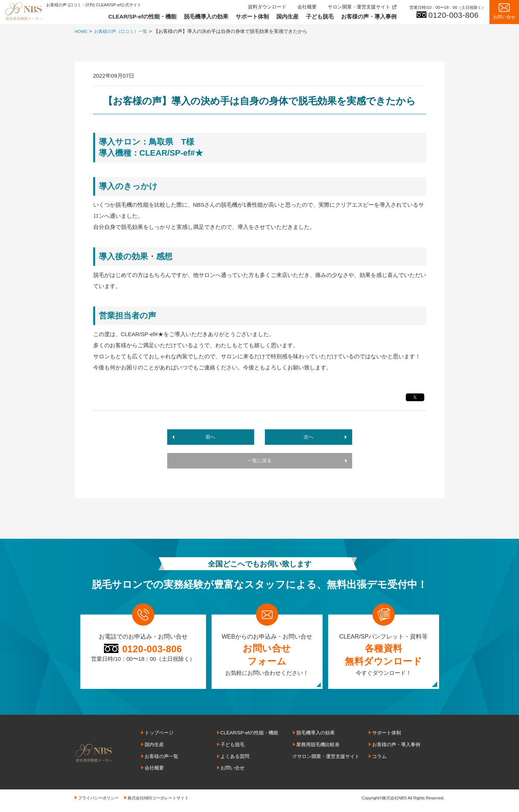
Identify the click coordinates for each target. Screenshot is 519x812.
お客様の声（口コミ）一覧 (124, 31)
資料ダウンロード (267, 7)
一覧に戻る (259, 463)
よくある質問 (235, 759)
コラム (379, 759)
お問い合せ (232, 771)
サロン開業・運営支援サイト (359, 7)
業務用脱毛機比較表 (318, 748)
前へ (212, 438)
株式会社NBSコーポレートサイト (158, 800)
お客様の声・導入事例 (369, 16)
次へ (308, 438)
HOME (82, 31)
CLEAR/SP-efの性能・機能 (142, 16)
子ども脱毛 (320, 16)
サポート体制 (252, 16)
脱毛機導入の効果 (206, 16)
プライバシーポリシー (98, 800)
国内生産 (287, 16)
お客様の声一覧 (161, 759)
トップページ (159, 736)
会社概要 (307, 7)
